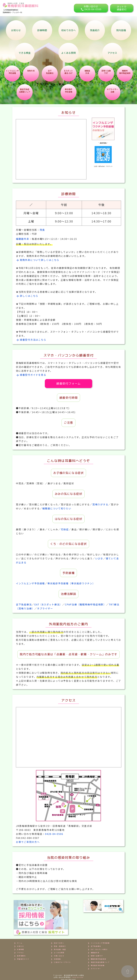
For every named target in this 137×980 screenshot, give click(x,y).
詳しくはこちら (27, 296)
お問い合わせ (57, 944)
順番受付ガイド (21, 947)
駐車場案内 (19, 944)
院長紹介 (95, 30)
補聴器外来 (23, 239)
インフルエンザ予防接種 (30, 583)
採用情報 (55, 947)
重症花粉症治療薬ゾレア (98, 951)
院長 (42, 230)
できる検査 (25, 53)
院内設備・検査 (58, 938)
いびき (99, 558)
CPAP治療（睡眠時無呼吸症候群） (85, 604)
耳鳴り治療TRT (95, 944)
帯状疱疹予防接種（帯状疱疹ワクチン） (71, 583)
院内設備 (121, 30)
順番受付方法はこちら (31, 340)
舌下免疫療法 (24, 604)
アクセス (112, 53)
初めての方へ (68, 30)
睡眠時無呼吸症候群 (97, 947)
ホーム (18, 931)
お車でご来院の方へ (28, 842)
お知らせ (16, 30)
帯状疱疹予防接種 (96, 954)
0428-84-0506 (54, 834)
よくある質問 (68, 53)
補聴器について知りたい (57, 508)
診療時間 (42, 30)
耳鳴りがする (100, 504)
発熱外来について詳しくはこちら (38, 260)
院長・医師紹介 (58, 935)
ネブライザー (45, 608)
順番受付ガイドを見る (31, 375)
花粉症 (65, 529)
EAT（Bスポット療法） (48, 604)
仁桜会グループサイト (60, 951)
